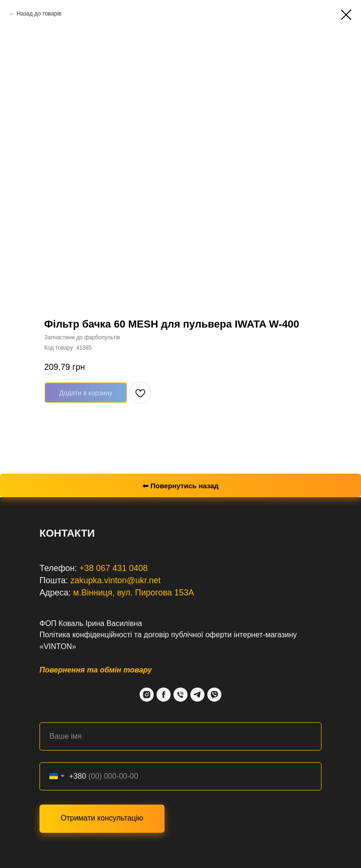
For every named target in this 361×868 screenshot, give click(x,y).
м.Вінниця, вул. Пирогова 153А (134, 593)
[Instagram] (147, 695)
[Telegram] (197, 695)
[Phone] (180, 695)
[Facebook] (164, 695)
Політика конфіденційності (86, 635)
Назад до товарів (39, 14)
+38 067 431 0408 (114, 568)
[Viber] (214, 695)
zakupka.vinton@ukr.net (115, 580)
